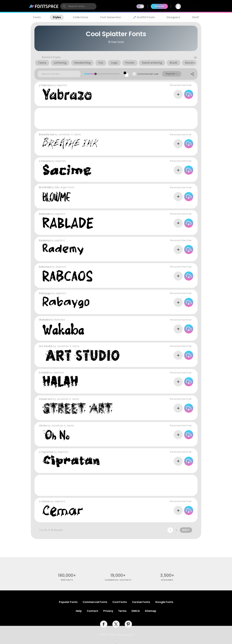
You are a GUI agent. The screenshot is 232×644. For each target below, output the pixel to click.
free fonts (67, 580)
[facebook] (104, 624)
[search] (78, 6)
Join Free (195, 6)
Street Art (46, 399)
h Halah (44, 373)
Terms (122, 611)
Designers (173, 17)
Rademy (44, 240)
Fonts (37, 17)
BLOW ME (45, 187)
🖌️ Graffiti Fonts (144, 17)
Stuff (195, 17)
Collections (81, 17)
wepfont (62, 85)
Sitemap (151, 611)
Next (186, 530)
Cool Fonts (120, 602)
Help (79, 611)
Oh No (43, 426)
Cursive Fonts (141, 602)
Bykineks (60, 320)
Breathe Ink (46, 134)
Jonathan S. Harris (70, 134)
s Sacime (45, 161)
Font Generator (111, 17)
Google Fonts (164, 602)
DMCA (136, 611)
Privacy (108, 611)
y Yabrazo (46, 85)
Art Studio (46, 346)
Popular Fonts (68, 602)
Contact (93, 611)
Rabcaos (45, 267)
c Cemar (45, 501)
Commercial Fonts (95, 602)
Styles (57, 17)
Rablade (45, 214)
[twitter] (116, 624)
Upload (159, 6)
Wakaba (45, 320)
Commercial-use (148, 74)
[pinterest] (128, 624)
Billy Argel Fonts (65, 187)
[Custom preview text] (59, 74)
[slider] (96, 74)
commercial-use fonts (118, 580)
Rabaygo (45, 293)
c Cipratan (46, 452)
